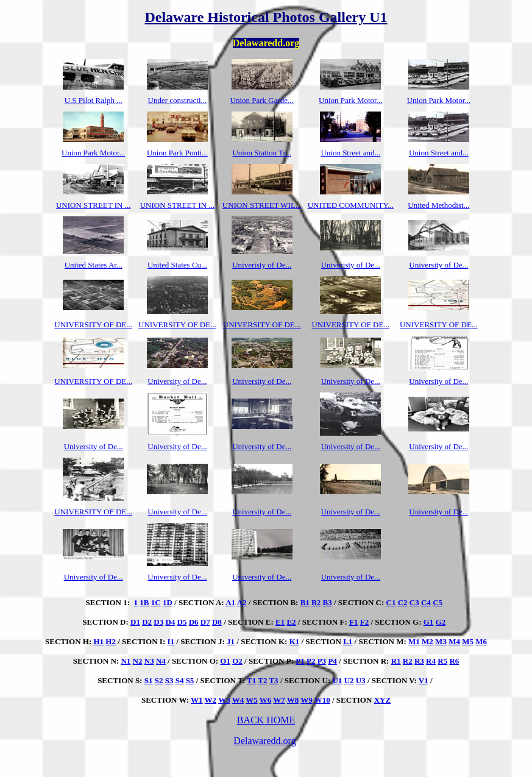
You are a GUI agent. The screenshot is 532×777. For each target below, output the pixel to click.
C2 (403, 602)
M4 (454, 641)
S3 (169, 680)
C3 (414, 602)
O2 (237, 661)
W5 (252, 700)
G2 (441, 622)
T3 (273, 680)
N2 (138, 661)
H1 (98, 641)
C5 (438, 602)
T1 (251, 680)
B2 (316, 602)
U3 (361, 680)
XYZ (382, 700)
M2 (427, 641)
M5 (468, 641)
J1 (231, 641)
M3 (441, 641)
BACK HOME (266, 720)
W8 (293, 700)
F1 (353, 622)
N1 (126, 661)
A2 (242, 602)
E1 (280, 622)
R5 (442, 661)
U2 (349, 680)
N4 (161, 661)
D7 (205, 622)
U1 (337, 680)
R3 (419, 661)
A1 (230, 602)
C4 (426, 602)
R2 (408, 661)
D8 (217, 622)
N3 (149, 661)
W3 (224, 700)
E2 (291, 622)
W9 (307, 700)
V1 (424, 680)
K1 (295, 641)
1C (156, 602)
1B (144, 602)
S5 (190, 680)
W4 (238, 700)
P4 (332, 661)
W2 (211, 700)
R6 (454, 661)
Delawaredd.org (264, 741)
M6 (481, 641)
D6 (194, 622)
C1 (391, 602)
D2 (147, 622)
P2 (311, 661)
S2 (159, 680)
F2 (364, 622)
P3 (322, 661)
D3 (158, 622)
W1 (197, 700)
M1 (414, 641)
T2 (262, 680)
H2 (111, 641)
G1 (429, 622)
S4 (180, 680)
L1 (348, 641)
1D (168, 602)
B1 (305, 602)
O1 (225, 661)
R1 (396, 661)
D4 (170, 622)
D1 (135, 622)
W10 (322, 700)
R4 (431, 661)
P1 (300, 661)
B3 (328, 602)
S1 (149, 680)
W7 (279, 700)
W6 (266, 700)
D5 (182, 622)
